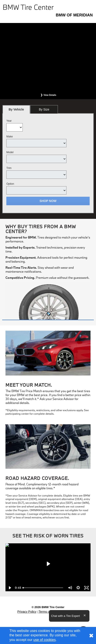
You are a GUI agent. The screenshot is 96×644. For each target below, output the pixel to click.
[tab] (16, 109)
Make (10, 137)
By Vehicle (16, 111)
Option (10, 184)
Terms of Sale (48, 612)
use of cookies (44, 640)
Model (10, 152)
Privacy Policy (27, 612)
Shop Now (48, 201)
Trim (9, 168)
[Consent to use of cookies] (91, 635)
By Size (44, 109)
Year (9, 121)
